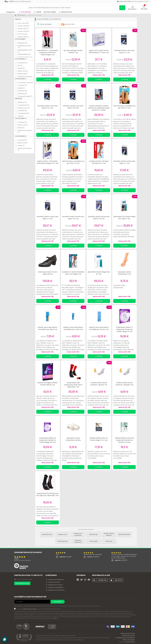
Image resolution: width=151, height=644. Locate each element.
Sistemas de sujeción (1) (25, 131)
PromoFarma (131, 642)
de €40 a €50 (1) (23, 37)
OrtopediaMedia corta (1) (25, 51)
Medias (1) (21, 128)
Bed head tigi (93, 534)
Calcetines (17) (23, 63)
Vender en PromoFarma (55, 590)
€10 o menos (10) (23, 23)
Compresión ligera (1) (25, 96)
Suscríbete (58, 602)
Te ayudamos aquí (22, 583)
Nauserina (109, 541)
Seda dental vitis (63, 541)
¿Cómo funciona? (53, 582)
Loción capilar (93, 541)
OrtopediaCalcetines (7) (24, 47)
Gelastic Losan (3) (24, 108)
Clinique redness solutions (109, 534)
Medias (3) (21, 68)
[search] (122, 8)
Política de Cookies (129, 640)
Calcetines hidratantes (78, 541)
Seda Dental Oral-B (124, 534)
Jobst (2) (21, 116)
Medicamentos (65, 12)
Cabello (37, 12)
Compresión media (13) (25, 83)
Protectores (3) (22, 91)
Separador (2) (22, 93)
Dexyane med (62, 534)
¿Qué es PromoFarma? (55, 580)
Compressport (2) (23, 113)
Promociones (25, 12)
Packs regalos (50, 12)
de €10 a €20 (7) (23, 29)
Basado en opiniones (22, 560)
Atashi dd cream (47, 534)
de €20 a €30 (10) (24, 26)
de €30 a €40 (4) (23, 31)
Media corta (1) (23, 125)
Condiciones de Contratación (125, 638)
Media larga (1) (23, 74)
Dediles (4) (21, 88)
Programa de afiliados (55, 587)
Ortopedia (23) (22, 43)
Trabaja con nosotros (54, 585)
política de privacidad (30, 609)
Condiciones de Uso (128, 636)
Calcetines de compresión (78, 534)
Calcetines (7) (22, 85)
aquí (56, 618)
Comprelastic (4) (23, 105)
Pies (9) (20, 65)
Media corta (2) (23, 71)
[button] (133, 8)
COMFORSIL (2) (22, 111)
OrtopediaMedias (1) (24, 54)
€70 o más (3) (22, 34)
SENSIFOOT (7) (22, 102)
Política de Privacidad (128, 633)
